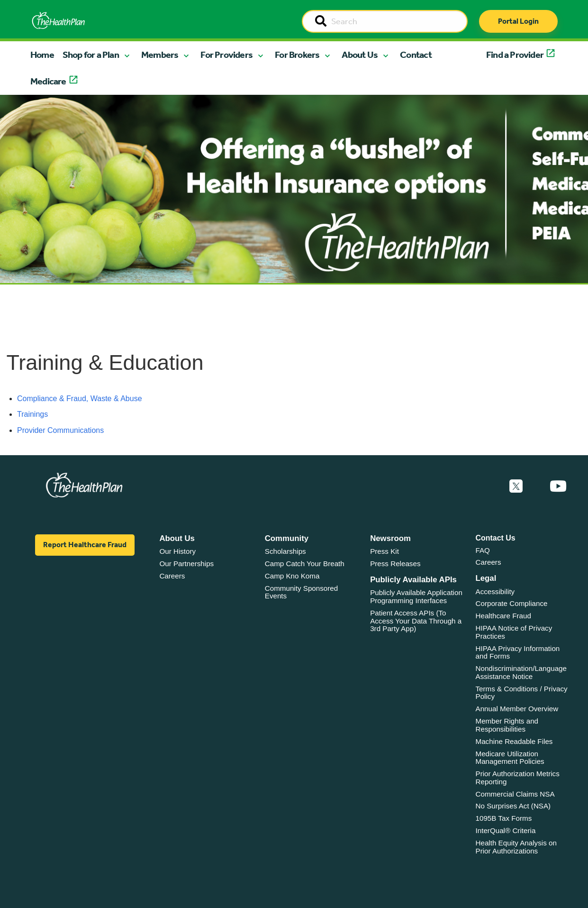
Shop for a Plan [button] (91, 55)
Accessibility (495, 592)
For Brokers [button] (297, 55)
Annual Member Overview (517, 709)
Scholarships (285, 551)
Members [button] (160, 55)
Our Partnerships (186, 564)
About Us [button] (360, 55)
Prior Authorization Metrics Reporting (518, 778)
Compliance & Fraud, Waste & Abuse (80, 399)
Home (42, 55)
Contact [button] (416, 55)
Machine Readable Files (514, 741)
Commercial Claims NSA (515, 794)
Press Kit (384, 551)
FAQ (483, 550)
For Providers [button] (226, 55)
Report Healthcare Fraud (85, 545)
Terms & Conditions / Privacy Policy (522, 693)
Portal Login (518, 21)
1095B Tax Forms (504, 818)
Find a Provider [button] (515, 55)
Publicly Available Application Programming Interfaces (416, 596)
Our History (177, 551)
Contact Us (496, 538)
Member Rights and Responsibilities (507, 725)
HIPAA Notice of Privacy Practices (514, 632)
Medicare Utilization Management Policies (510, 758)
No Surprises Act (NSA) (513, 806)
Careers (172, 576)
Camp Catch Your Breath (305, 564)
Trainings (32, 414)
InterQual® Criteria (506, 830)
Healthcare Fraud (503, 616)
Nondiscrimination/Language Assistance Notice (521, 672)
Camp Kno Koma (292, 576)
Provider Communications (60, 430)
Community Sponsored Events (301, 592)
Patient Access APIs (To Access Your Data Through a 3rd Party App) (416, 621)
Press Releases (395, 564)
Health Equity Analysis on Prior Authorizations (516, 847)
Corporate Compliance (512, 603)
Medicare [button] (48, 81)
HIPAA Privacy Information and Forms (518, 652)
